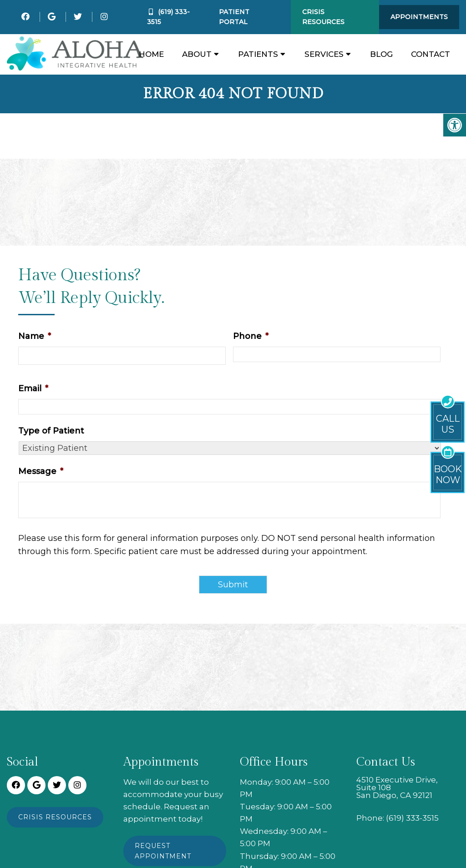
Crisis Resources (323, 17)
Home (151, 54)
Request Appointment (163, 851)
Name (35, 336)
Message (41, 471)
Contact (431, 54)
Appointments (419, 17)
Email (33, 389)
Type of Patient (51, 431)
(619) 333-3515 (412, 818)
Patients (258, 54)
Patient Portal (234, 17)
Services (324, 54)
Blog (381, 54)
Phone (251, 336)
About (197, 54)
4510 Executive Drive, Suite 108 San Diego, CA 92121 (397, 788)
